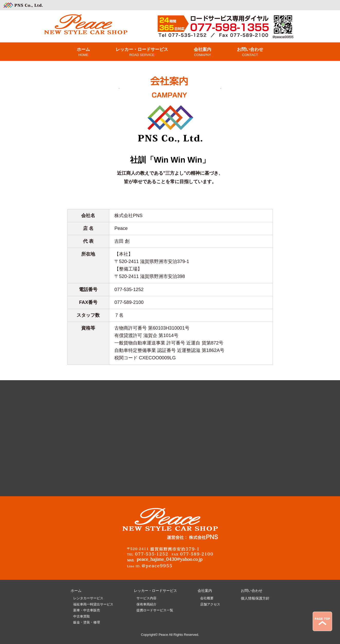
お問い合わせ (252, 591)
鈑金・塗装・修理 (87, 622)
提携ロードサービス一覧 (155, 610)
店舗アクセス (210, 604)
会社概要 (207, 598)
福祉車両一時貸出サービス (93, 604)
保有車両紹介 (146, 604)
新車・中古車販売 (87, 610)
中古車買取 (82, 616)
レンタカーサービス (88, 598)
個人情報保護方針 (255, 598)
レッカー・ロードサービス (155, 591)
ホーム (76, 591)
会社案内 (205, 591)
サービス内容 (146, 598)
